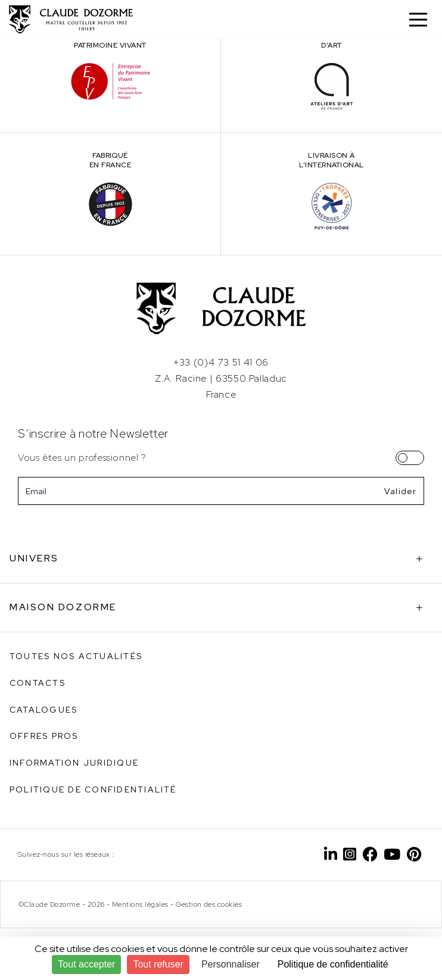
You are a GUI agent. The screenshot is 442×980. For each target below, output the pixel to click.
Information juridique (74, 763)
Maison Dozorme (63, 607)
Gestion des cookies (209, 904)
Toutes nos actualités (76, 656)
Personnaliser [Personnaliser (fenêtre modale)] (231, 964)
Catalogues (43, 710)
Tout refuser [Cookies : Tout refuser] (158, 964)
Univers (34, 558)
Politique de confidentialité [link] (333, 964)
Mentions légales (140, 904)
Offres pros (44, 736)
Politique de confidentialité (93, 789)
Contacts (38, 683)
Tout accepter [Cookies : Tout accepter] (86, 964)
